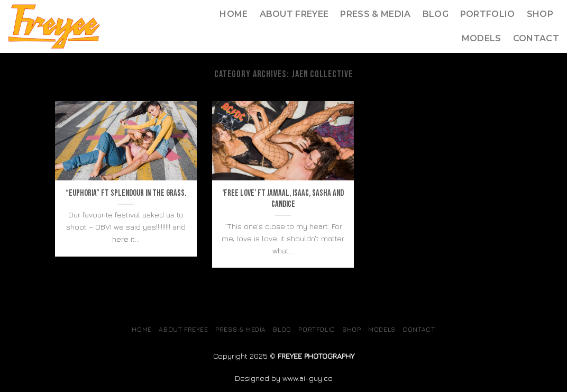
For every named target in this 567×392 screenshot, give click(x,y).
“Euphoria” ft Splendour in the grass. (126, 193)
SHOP (540, 14)
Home (234, 14)
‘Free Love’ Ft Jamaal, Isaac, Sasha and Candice (283, 199)
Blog (436, 14)
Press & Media (375, 14)
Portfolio (488, 14)
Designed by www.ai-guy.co (284, 378)
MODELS (482, 38)
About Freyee (294, 14)
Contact (536, 38)
